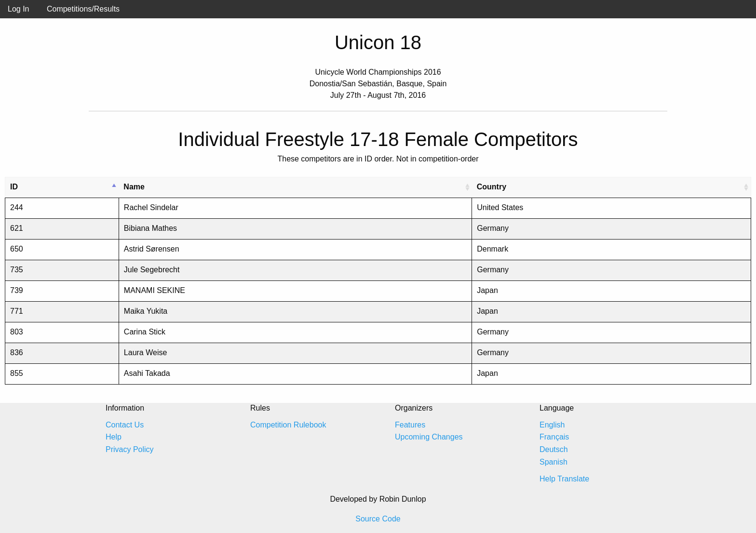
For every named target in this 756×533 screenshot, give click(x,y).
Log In (18, 9)
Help (114, 437)
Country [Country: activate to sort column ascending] (492, 187)
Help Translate (564, 479)
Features (410, 425)
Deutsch (554, 449)
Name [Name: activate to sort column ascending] (134, 187)
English (552, 425)
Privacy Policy (130, 449)
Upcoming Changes (429, 437)
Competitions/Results (83, 9)
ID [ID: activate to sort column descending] (14, 187)
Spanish (553, 462)
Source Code (378, 519)
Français (554, 437)
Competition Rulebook (288, 425)
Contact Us (125, 425)
